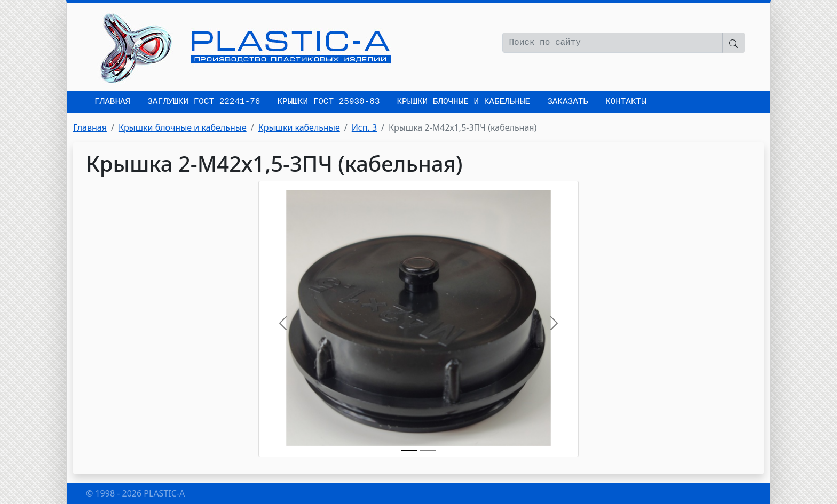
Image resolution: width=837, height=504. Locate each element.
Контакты (626, 102)
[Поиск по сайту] (613, 43)
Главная (112, 102)
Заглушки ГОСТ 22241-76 (204, 102)
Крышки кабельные (299, 127)
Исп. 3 (364, 127)
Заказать (568, 102)
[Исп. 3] (428, 450)
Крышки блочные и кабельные (463, 102)
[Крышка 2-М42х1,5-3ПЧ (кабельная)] (409, 450)
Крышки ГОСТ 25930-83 (328, 102)
